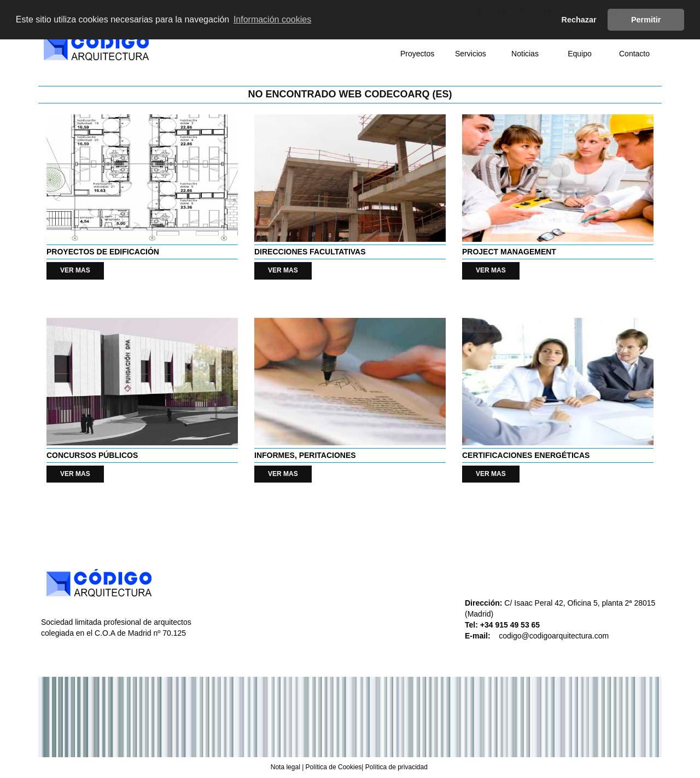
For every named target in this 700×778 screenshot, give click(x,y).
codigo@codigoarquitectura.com (554, 636)
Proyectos (417, 54)
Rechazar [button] (579, 20)
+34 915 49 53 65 (511, 625)
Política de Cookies (334, 767)
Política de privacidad (396, 767)
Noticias (525, 54)
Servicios (471, 54)
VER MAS (75, 270)
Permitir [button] (646, 20)
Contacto (634, 54)
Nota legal (285, 767)
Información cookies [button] (272, 19)
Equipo (580, 54)
